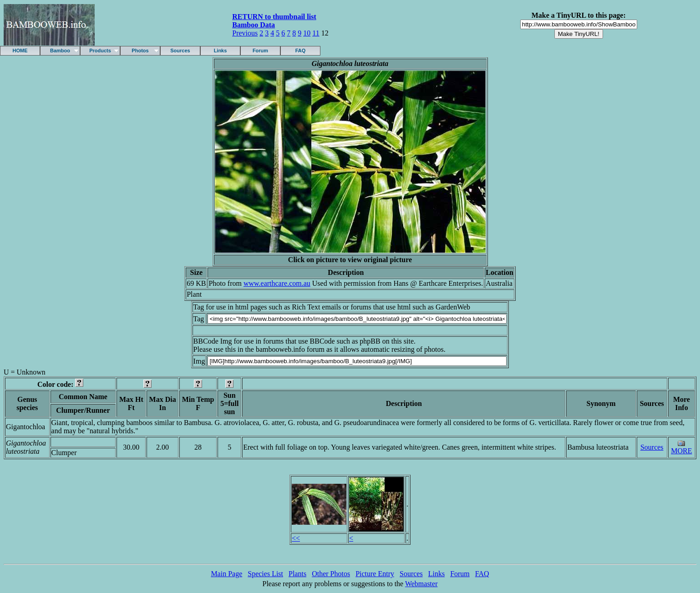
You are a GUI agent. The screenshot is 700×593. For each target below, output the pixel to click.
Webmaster (421, 584)
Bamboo (60, 51)
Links (221, 51)
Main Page (226, 574)
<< (296, 538)
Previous (245, 33)
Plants (297, 574)
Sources (180, 51)
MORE (681, 451)
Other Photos (331, 574)
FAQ (301, 51)
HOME (20, 51)
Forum (260, 51)
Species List (265, 574)
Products (100, 51)
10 (307, 33)
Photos (140, 51)
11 (316, 33)
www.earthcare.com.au (277, 283)
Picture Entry (375, 574)
